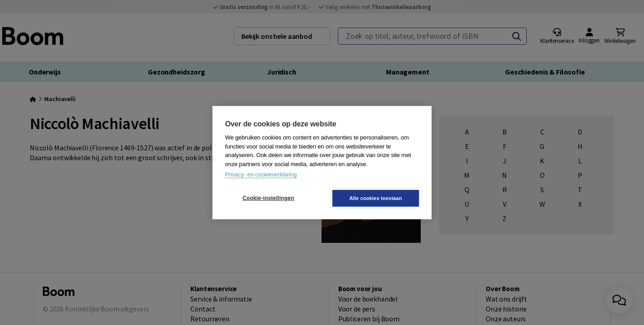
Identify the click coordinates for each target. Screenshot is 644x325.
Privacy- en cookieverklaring (261, 174)
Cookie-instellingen (268, 198)
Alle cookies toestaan (376, 198)
